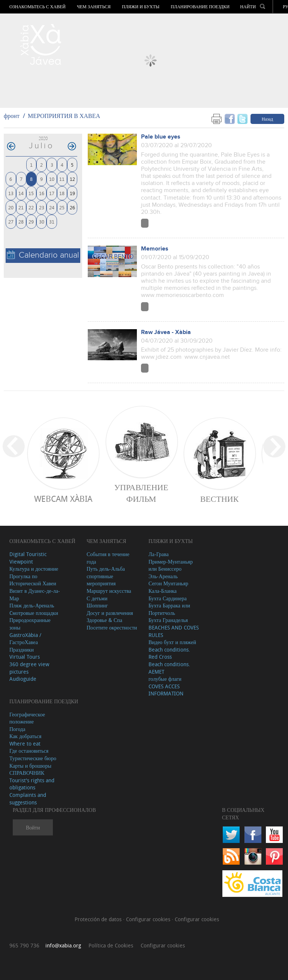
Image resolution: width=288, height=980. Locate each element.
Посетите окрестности (112, 627)
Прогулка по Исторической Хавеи (33, 580)
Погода (17, 729)
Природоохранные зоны (30, 624)
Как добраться (25, 736)
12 (72, 179)
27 (11, 222)
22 (31, 207)
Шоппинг (97, 605)
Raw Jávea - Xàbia (166, 332)
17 (52, 193)
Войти (33, 827)
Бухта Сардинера (168, 598)
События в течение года (108, 558)
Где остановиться (29, 751)
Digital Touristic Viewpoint (28, 558)
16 (42, 193)
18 (62, 193)
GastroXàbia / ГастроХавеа (25, 639)
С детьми (97, 598)
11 (62, 179)
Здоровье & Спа (104, 620)
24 (52, 207)
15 (31, 193)
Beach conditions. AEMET (169, 668)
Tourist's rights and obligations (32, 784)
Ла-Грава (159, 554)
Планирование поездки (200, 7)
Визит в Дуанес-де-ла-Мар (35, 594)
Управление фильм (141, 493)
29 (31, 222)
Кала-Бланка (163, 591)
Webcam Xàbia (63, 499)
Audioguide (23, 679)
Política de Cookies (111, 945)
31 (52, 222)
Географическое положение (27, 718)
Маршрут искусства (109, 591)
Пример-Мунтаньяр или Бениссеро (171, 565)
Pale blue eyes (161, 137)
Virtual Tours (25, 657)
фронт (12, 116)
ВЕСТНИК (220, 499)
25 (62, 207)
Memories (155, 249)
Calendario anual (43, 255)
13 (11, 193)
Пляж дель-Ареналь (32, 605)
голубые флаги (165, 679)
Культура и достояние (34, 569)
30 (42, 222)
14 (21, 193)
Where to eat (25, 744)
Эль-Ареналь (163, 576)
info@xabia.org (63, 945)
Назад (267, 119)
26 (72, 207)
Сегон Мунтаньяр (168, 583)
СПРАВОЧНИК (27, 773)
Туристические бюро (33, 758)
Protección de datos (99, 919)
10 (52, 179)
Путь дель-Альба (106, 569)
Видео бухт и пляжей (172, 642)
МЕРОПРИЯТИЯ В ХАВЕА (64, 116)
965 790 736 (24, 945)
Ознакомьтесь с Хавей (37, 7)
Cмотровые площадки (34, 613)
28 (21, 222)
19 (72, 193)
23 (42, 207)
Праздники (22, 650)
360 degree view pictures (29, 668)
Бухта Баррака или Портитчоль (169, 609)
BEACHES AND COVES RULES (174, 631)
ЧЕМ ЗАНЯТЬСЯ (94, 7)
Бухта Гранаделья (168, 620)
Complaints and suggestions (28, 799)
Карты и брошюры (30, 766)
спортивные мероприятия (101, 580)
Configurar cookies (149, 919)
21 (21, 207)
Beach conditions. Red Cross (169, 653)
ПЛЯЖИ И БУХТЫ (141, 7)
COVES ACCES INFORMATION (166, 690)
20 (11, 207)
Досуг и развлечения (110, 613)
